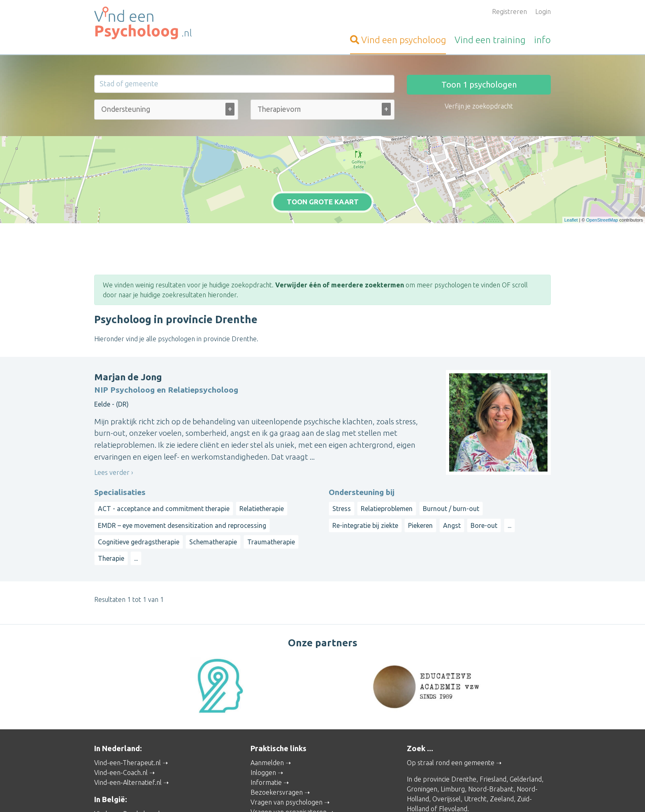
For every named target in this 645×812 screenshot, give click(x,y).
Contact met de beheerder (290, 772)
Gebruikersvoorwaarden (417, 794)
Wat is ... (263, 762)
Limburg (453, 719)
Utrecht (475, 729)
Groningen (422, 719)
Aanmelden (267, 693)
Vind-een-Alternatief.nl (128, 713)
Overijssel (447, 729)
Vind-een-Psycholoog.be (130, 744)
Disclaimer (368, 794)
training (490, 40)
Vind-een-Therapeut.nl (128, 693)
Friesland (493, 709)
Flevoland (453, 739)
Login (543, 12)
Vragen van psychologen (287, 732)
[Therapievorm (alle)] (279, 109)
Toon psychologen (479, 84)
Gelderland (526, 709)
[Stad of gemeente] (244, 84)
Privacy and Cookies (324, 794)
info (542, 40)
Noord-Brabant (491, 719)
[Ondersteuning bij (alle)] (127, 109)
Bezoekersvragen (277, 722)
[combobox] (166, 111)
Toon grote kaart (323, 168)
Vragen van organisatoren (289, 742)
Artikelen (264, 752)
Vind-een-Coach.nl (121, 703)
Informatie (266, 713)
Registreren (509, 12)
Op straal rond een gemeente (451, 693)
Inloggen (263, 703)
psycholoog (398, 40)
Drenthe (464, 709)
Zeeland (502, 729)
